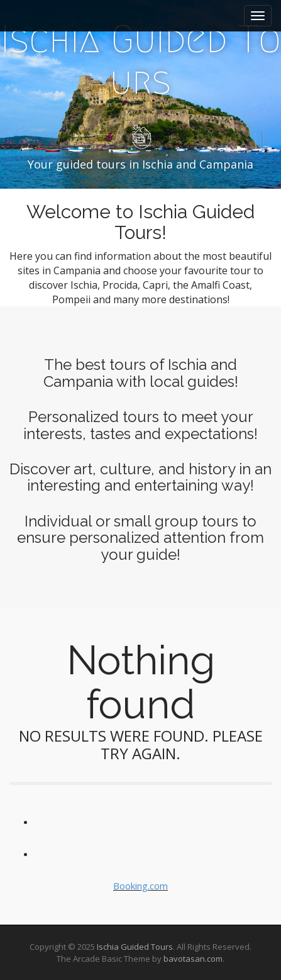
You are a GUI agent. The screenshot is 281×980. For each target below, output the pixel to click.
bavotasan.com (193, 959)
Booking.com (140, 886)
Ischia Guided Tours (135, 947)
